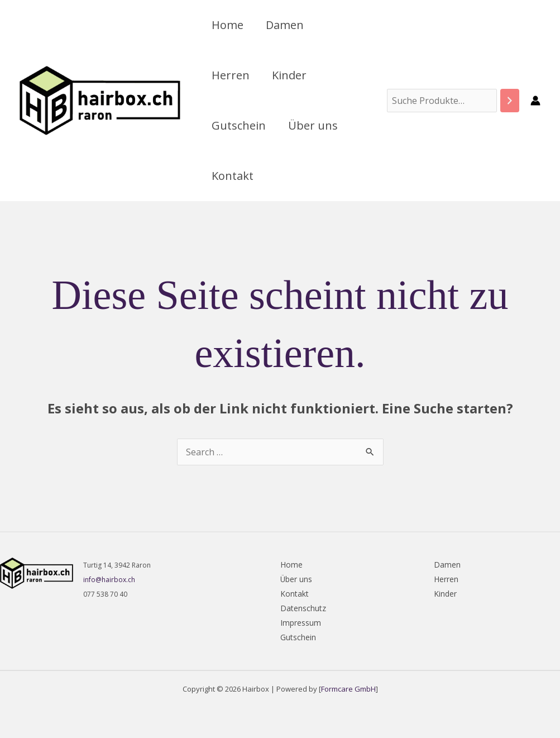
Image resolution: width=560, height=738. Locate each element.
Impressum (301, 623)
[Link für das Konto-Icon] (535, 101)
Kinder (289, 75)
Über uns (313, 125)
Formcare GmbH (348, 689)
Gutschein (239, 125)
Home (228, 25)
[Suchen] (510, 101)
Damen (285, 25)
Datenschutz (303, 608)
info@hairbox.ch (109, 580)
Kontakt (233, 176)
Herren (231, 75)
